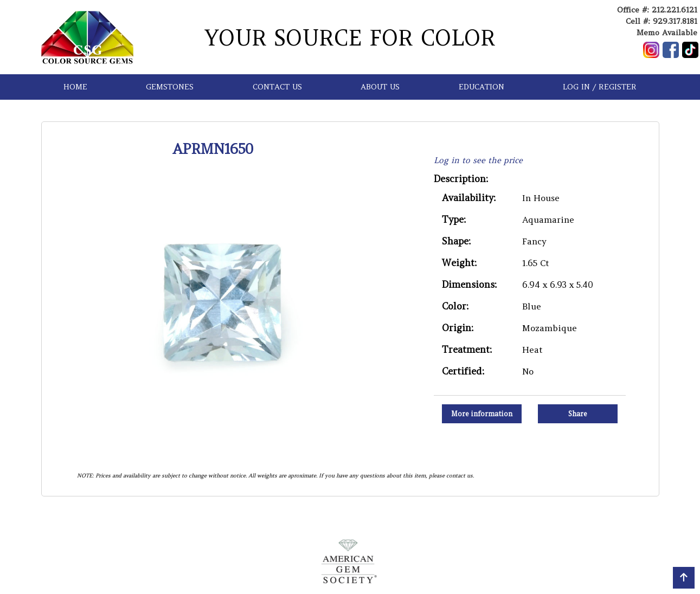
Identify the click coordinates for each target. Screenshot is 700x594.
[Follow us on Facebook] (671, 50)
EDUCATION (481, 87)
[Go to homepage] (88, 37)
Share (578, 414)
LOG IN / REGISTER (600, 87)
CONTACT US (277, 87)
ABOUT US (380, 87)
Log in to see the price (478, 160)
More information (482, 414)
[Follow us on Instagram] (651, 50)
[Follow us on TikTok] (690, 50)
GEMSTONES (170, 87)
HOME (75, 87)
